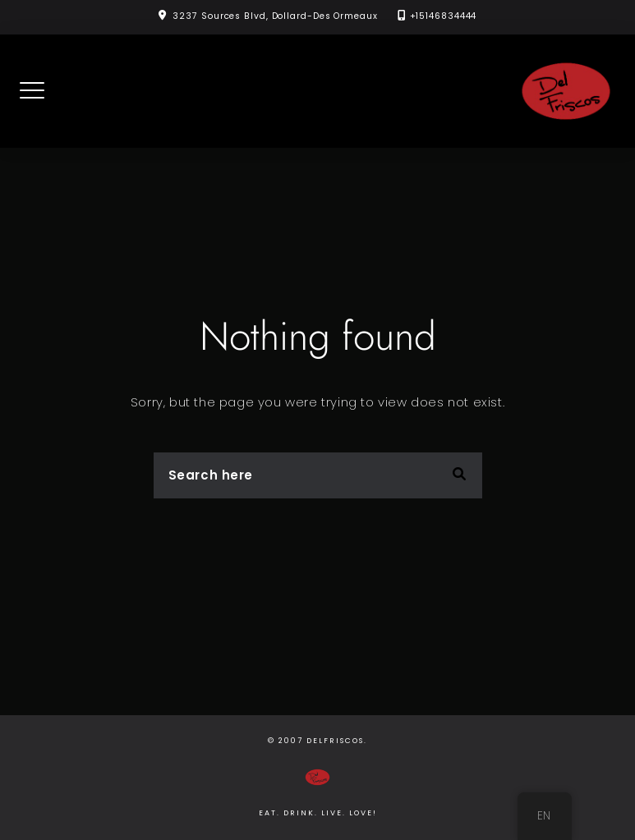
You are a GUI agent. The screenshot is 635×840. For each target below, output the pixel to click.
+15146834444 (444, 16)
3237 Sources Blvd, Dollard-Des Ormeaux (275, 16)
